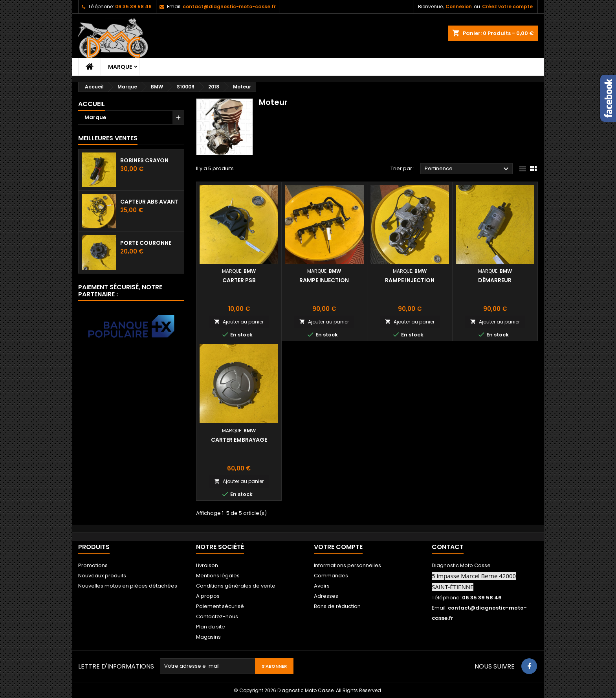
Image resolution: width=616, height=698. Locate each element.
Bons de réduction (337, 606)
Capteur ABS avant (149, 202)
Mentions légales (218, 576)
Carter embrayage (239, 440)
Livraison (207, 565)
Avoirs (322, 586)
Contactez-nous (217, 616)
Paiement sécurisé (220, 606)
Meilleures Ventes (108, 138)
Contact (448, 547)
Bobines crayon (144, 160)
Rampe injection (324, 280)
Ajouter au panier (239, 322)
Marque (120, 67)
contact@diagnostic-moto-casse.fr (229, 6)
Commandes (331, 576)
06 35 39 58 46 (133, 6)
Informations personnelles (347, 565)
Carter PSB (239, 280)
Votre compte (338, 547)
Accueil (92, 104)
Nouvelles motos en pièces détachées (128, 586)
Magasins (208, 637)
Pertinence (468, 169)
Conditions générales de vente (236, 586)
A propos (208, 596)
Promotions (93, 565)
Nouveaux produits (102, 576)
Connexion (459, 6)
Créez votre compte (507, 6)
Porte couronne (146, 243)
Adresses (326, 596)
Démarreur (495, 280)
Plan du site (211, 627)
